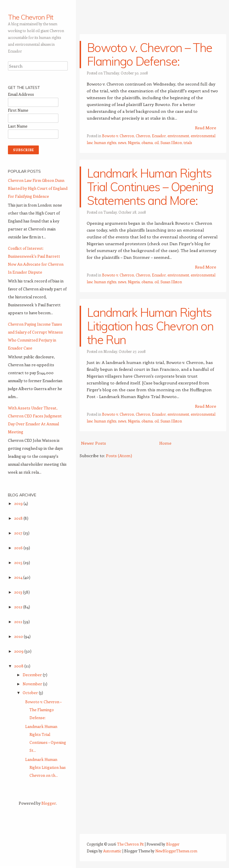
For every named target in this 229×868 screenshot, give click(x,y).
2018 (19, 518)
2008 (19, 666)
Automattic (112, 851)
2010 (19, 636)
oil (157, 142)
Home (165, 443)
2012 (19, 607)
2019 (19, 503)
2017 (19, 533)
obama (147, 142)
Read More (206, 128)
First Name (18, 110)
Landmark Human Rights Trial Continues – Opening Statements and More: (150, 187)
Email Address (21, 94)
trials (188, 142)
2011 (19, 622)
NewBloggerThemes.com (176, 851)
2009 (19, 651)
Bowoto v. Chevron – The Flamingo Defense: (150, 54)
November (33, 684)
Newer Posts (94, 443)
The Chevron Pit (31, 17)
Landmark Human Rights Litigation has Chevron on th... (45, 767)
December (33, 675)
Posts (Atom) (119, 455)
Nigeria (134, 142)
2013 (19, 592)
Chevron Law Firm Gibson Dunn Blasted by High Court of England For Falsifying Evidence (38, 188)
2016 (19, 548)
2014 (19, 577)
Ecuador (159, 136)
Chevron (143, 136)
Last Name (18, 126)
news (122, 142)
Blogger (49, 803)
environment (178, 136)
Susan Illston (171, 142)
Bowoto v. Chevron (118, 136)
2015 (19, 562)
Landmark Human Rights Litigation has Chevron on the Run (150, 326)
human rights (105, 142)
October (31, 693)
